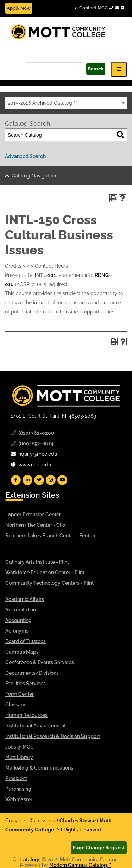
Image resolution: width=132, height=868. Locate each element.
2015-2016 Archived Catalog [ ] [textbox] (43, 103)
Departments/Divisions (32, 673)
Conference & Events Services (40, 662)
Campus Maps (22, 652)
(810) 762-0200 (36, 433)
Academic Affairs (25, 599)
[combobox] (66, 103)
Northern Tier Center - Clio (35, 525)
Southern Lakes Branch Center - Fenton (50, 536)
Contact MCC (99, 8)
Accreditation (21, 610)
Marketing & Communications (39, 768)
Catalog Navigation (34, 176)
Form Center (20, 694)
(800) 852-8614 (36, 443)
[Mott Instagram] (51, 480)
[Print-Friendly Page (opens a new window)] (113, 198)
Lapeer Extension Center (33, 514)
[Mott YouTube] (62, 480)
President (16, 778)
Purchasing (18, 789)
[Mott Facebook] (16, 480)
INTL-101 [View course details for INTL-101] (45, 275)
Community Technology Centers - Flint (49, 583)
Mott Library (19, 757)
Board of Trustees (26, 641)
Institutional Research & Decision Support (53, 736)
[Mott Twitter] (39, 480)
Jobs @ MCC (20, 747)
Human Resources (26, 715)
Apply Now (19, 8)
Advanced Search (25, 156)
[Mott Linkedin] (27, 480)
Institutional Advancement (36, 726)
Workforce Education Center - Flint (45, 572)
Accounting (18, 620)
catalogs (30, 860)
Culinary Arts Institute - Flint (37, 562)
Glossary (15, 705)
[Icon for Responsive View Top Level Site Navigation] (119, 69)
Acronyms (17, 631)
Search (96, 69)
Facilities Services (26, 684)
